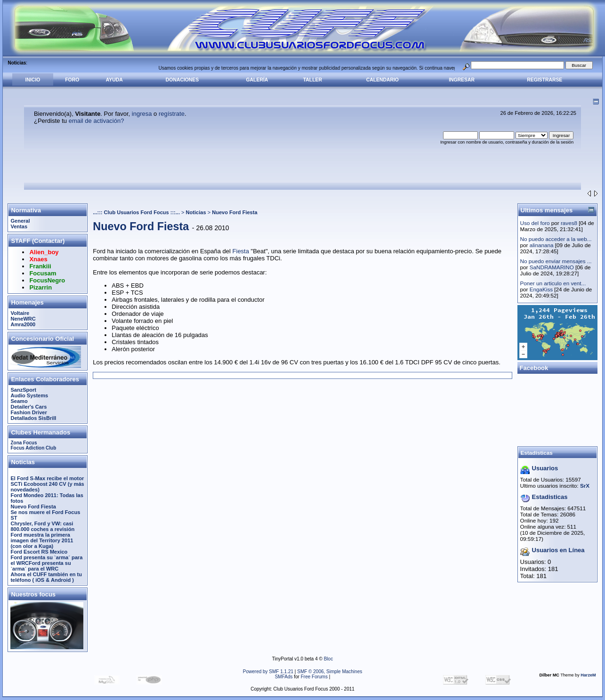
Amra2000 (23, 324)
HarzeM (588, 675)
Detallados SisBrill (33, 418)
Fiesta (241, 251)
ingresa (142, 114)
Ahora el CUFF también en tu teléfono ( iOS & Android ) (46, 577)
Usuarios (545, 468)
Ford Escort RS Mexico (39, 552)
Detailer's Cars (28, 407)
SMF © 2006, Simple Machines (330, 672)
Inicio (33, 80)
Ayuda (114, 80)
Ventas (19, 226)
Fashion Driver (28, 412)
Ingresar (462, 80)
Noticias (196, 212)
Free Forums (314, 677)
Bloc (328, 659)
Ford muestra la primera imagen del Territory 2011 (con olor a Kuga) (42, 540)
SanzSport (23, 390)
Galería (257, 80)
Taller (313, 80)
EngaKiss (541, 289)
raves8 (569, 223)
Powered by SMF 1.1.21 (268, 672)
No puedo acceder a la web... (556, 239)
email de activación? (97, 121)
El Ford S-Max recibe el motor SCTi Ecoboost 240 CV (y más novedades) (47, 484)
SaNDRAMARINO (552, 267)
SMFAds (284, 677)
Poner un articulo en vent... (553, 283)
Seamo (19, 401)
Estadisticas (550, 497)
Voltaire (20, 313)
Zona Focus (24, 443)
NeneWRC (23, 319)
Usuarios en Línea (558, 550)
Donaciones (182, 80)
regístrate (172, 114)
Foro (72, 80)
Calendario (383, 80)
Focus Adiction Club (33, 448)
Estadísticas (537, 453)
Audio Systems (29, 395)
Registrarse (544, 80)
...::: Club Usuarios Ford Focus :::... (136, 212)
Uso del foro (535, 223)
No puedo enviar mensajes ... (556, 261)
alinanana (542, 245)
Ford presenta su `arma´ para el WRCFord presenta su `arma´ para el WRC (46, 563)
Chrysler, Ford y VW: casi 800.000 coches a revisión (42, 526)
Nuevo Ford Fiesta (33, 507)
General (20, 221)
